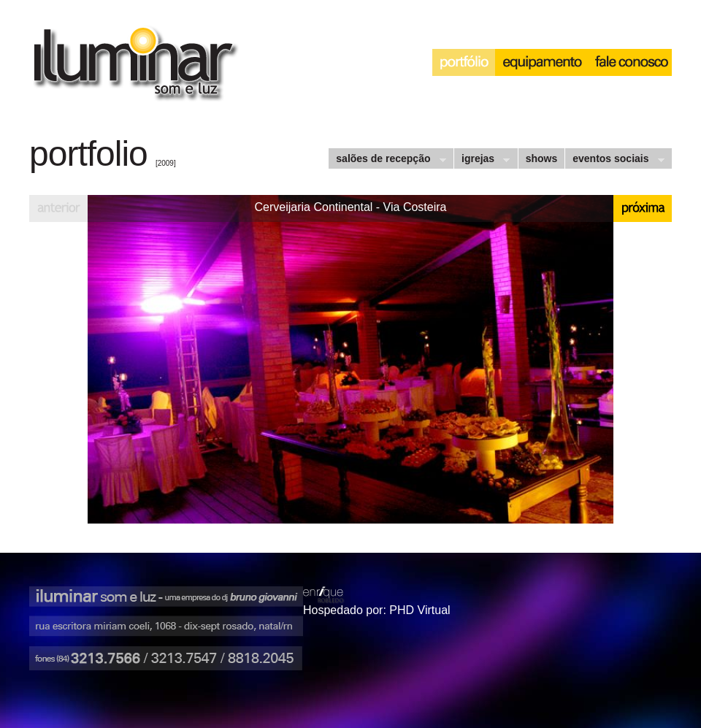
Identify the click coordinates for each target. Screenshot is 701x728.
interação (630, 62)
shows (542, 158)
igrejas (482, 160)
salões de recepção (387, 160)
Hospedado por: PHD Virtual (377, 610)
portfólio (464, 62)
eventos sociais (614, 160)
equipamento (542, 62)
